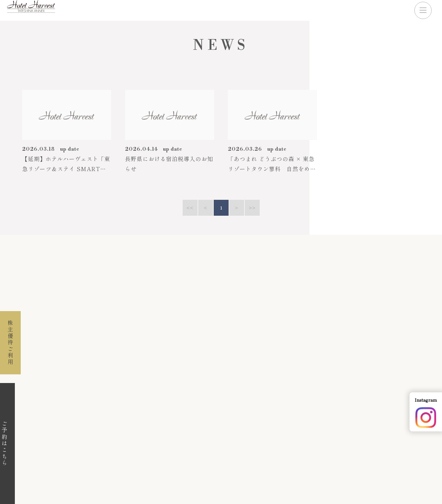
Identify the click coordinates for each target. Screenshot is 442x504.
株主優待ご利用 (10, 343)
